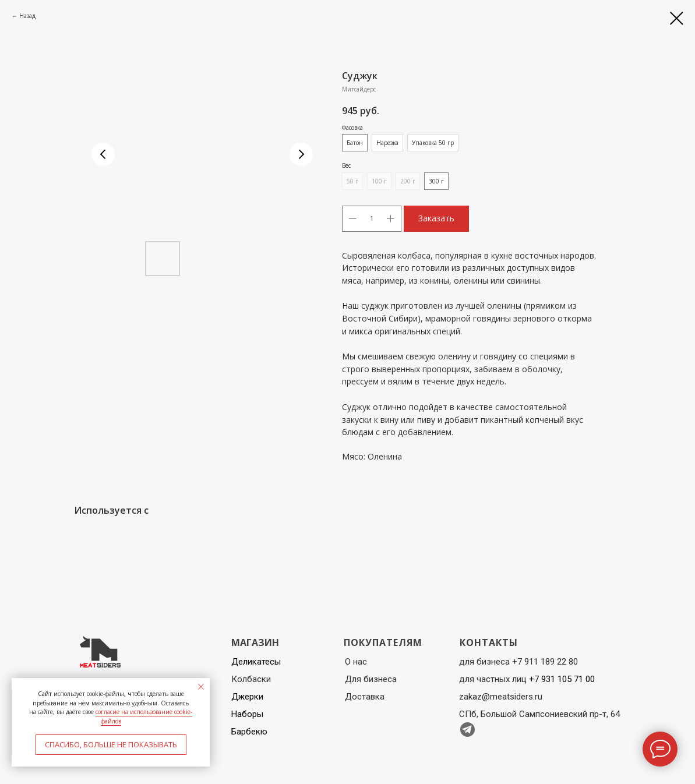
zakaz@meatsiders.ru (501, 697)
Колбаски (251, 679)
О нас (356, 662)
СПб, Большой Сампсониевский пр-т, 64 (539, 714)
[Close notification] (201, 687)
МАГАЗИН (255, 642)
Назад (27, 16)
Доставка (365, 697)
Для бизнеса (371, 679)
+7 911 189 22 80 (545, 662)
